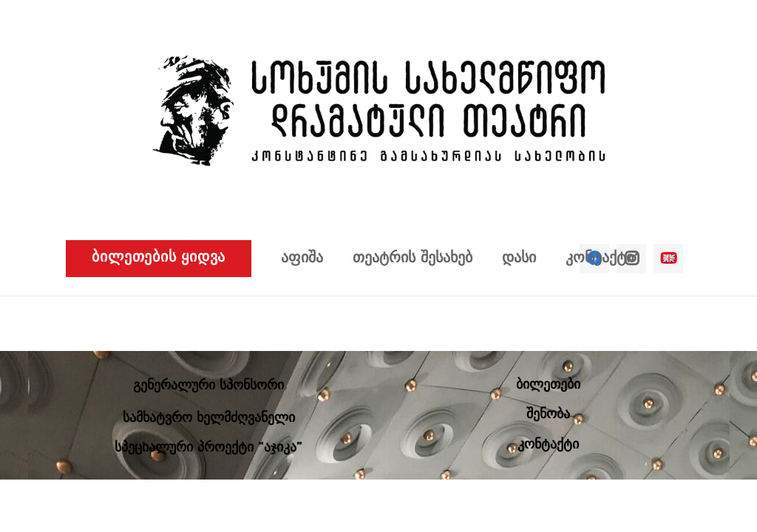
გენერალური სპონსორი (208, 386)
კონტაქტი (548, 445)
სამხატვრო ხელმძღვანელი (209, 419)
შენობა (548, 415)
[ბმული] (378, 111)
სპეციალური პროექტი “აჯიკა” (208, 448)
